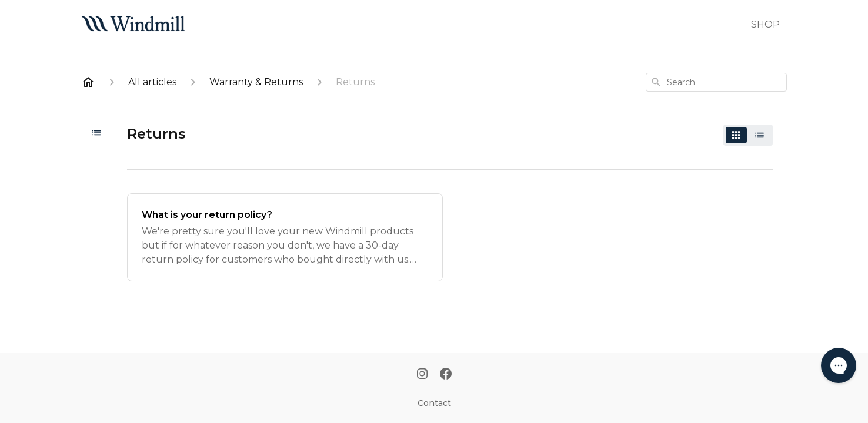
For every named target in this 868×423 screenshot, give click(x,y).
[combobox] (716, 82)
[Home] (88, 82)
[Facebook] (446, 375)
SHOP (765, 24)
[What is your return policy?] (285, 237)
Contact (434, 403)
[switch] (748, 135)
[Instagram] (422, 375)
